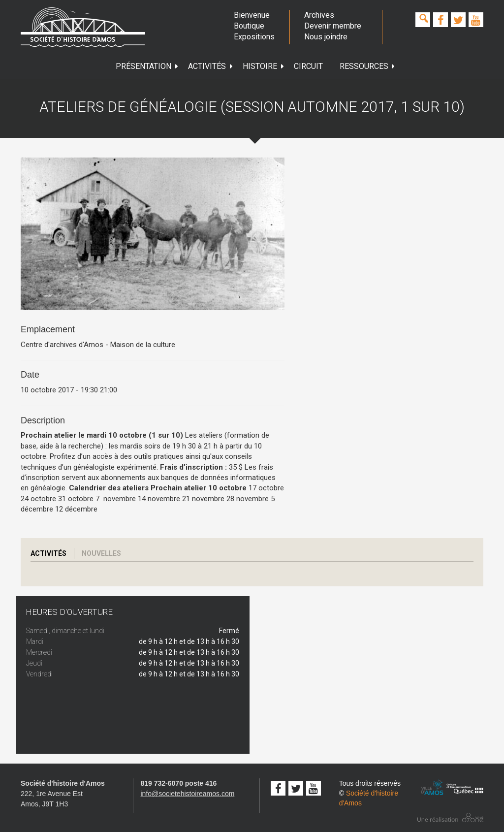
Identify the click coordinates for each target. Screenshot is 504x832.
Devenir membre (333, 26)
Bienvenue (252, 15)
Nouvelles (101, 553)
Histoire (264, 66)
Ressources (368, 66)
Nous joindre (326, 37)
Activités (211, 66)
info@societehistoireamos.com (188, 794)
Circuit (308, 66)
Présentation (147, 66)
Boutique (249, 26)
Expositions (254, 37)
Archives (319, 15)
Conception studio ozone (450, 817)
